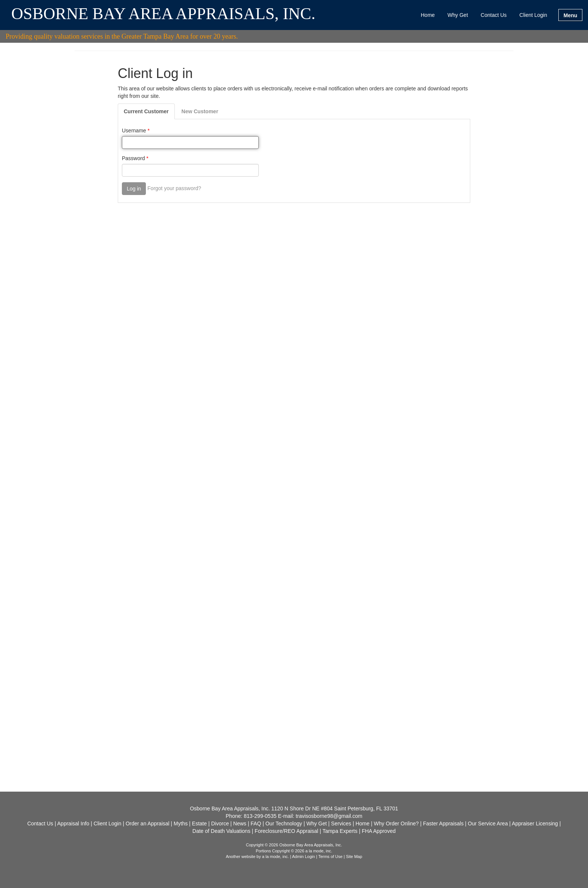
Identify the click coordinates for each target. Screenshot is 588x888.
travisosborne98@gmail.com (329, 816)
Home (428, 15)
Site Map (354, 856)
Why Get (457, 15)
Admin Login (304, 856)
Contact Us (494, 15)
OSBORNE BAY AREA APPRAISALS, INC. (163, 14)
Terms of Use (331, 856)
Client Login (533, 15)
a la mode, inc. (276, 856)
